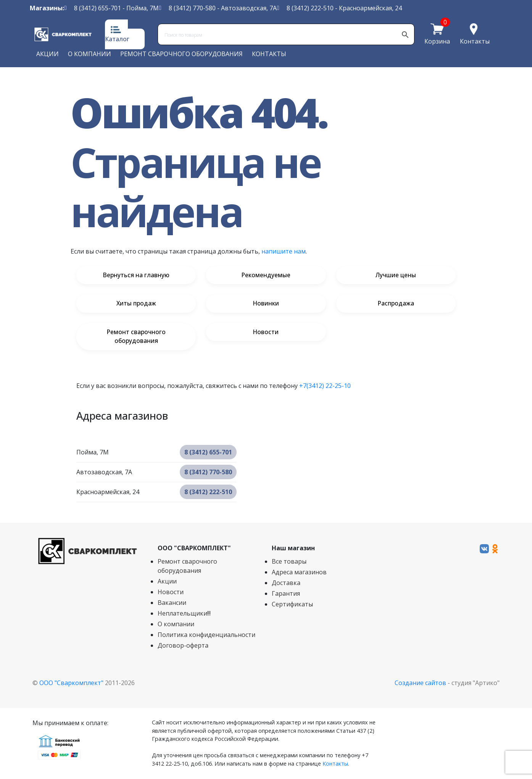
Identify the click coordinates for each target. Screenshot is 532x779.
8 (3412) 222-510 (310, 8)
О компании (89, 54)
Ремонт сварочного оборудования (181, 54)
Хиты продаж (136, 304)
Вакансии (172, 603)
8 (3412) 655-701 (98, 8)
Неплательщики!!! (184, 614)
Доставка (286, 583)
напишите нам (284, 251)
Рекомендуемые (266, 275)
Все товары (289, 562)
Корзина (437, 41)
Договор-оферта (183, 646)
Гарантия (286, 594)
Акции (48, 54)
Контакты (475, 41)
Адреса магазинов (299, 573)
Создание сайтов (420, 684)
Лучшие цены (396, 275)
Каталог (117, 39)
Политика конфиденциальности (206, 635)
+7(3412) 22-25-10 (325, 386)
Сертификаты (292, 605)
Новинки (266, 304)
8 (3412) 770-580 (192, 8)
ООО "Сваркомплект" (71, 684)
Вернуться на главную (136, 275)
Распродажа (396, 304)
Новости (266, 333)
